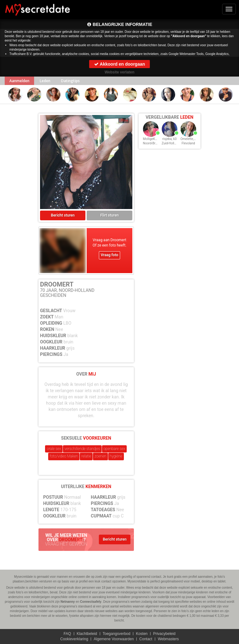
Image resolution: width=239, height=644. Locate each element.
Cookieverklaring (74, 639)
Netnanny (68, 602)
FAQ (67, 634)
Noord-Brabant (153, 143)
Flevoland (188, 143)
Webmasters (168, 639)
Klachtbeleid (87, 634)
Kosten (142, 634)
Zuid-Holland (171, 143)
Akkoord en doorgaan (119, 64)
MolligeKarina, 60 (155, 139)
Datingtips (70, 81)
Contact (146, 639)
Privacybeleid (164, 634)
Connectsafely (91, 602)
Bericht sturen (63, 215)
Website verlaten (119, 72)
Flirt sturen (110, 215)
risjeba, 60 (169, 139)
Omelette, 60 (189, 139)
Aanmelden (19, 81)
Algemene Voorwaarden (114, 639)
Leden (45, 81)
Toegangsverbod (117, 634)
